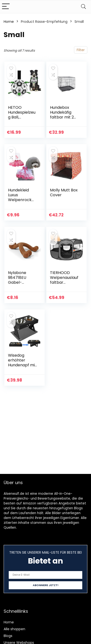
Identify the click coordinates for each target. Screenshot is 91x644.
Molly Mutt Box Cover (64, 192)
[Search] (83, 7)
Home (9, 22)
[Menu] (6, 7)
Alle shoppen (14, 629)
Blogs (8, 636)
